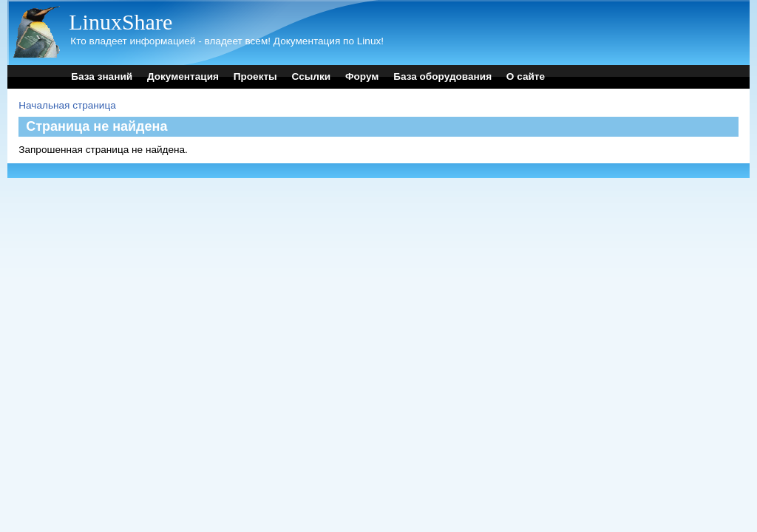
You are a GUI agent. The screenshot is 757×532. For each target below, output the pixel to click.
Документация (183, 76)
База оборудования (442, 76)
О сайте (526, 76)
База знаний (102, 76)
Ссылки (312, 76)
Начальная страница (67, 105)
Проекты (255, 76)
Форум (362, 76)
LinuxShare (120, 22)
